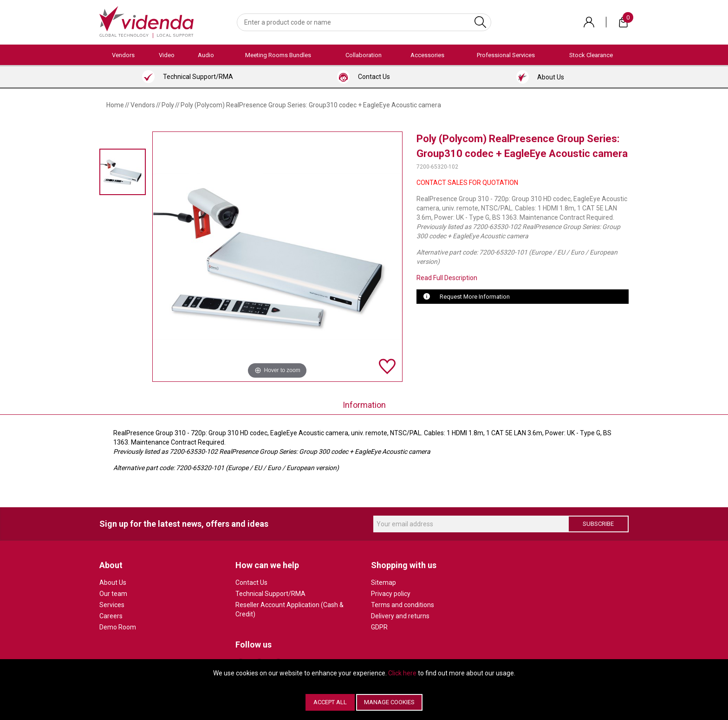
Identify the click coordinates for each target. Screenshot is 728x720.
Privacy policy (391, 594)
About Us (113, 583)
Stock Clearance (591, 55)
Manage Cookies (389, 702)
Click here (402, 673)
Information (364, 405)
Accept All (330, 702)
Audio (206, 55)
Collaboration (364, 55)
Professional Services (506, 55)
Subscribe (598, 524)
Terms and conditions (403, 605)
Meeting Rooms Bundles (278, 55)
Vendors (123, 55)
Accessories (427, 55)
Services (112, 605)
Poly (168, 105)
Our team (113, 594)
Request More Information (475, 297)
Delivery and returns (400, 616)
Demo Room (118, 627)
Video (167, 55)
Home (115, 105)
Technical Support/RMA (270, 594)
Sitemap (383, 583)
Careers (111, 616)
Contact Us (251, 583)
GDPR (379, 627)
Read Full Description (447, 278)
